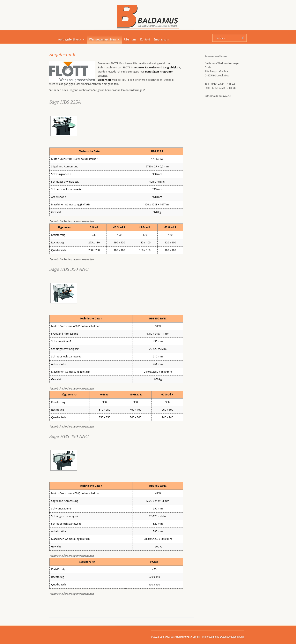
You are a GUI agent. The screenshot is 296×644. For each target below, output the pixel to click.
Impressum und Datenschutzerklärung (223, 637)
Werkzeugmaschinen (105, 39)
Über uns (130, 39)
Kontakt (145, 39)
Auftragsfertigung (72, 39)
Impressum (162, 39)
